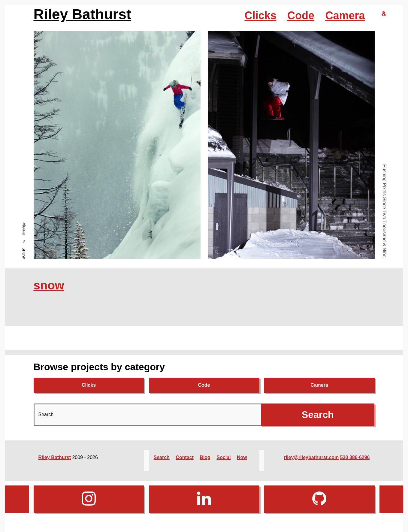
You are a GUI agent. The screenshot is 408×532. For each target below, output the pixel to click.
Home (24, 229)
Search (162, 457)
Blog (205, 457)
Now (242, 457)
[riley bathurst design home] (384, 14)
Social (224, 457)
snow (49, 285)
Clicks (260, 15)
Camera (345, 15)
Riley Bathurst (82, 14)
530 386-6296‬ (355, 457)
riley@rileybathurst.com (311, 457)
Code (301, 15)
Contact (185, 457)
